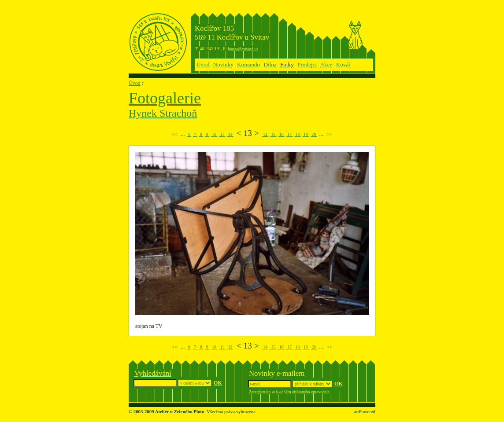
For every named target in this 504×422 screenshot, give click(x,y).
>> (330, 134)
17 (289, 134)
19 (306, 134)
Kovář (343, 64)
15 (273, 134)
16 (282, 134)
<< (174, 134)
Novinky (223, 64)
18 (297, 134)
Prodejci (307, 64)
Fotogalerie (165, 98)
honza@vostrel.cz (243, 49)
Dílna (270, 64)
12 (230, 134)
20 (314, 134)
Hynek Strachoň (163, 113)
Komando (248, 64)
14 (265, 134)
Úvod (203, 64)
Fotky (287, 64)
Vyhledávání (153, 373)
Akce (326, 64)
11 (222, 134)
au (356, 411)
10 (214, 134)
